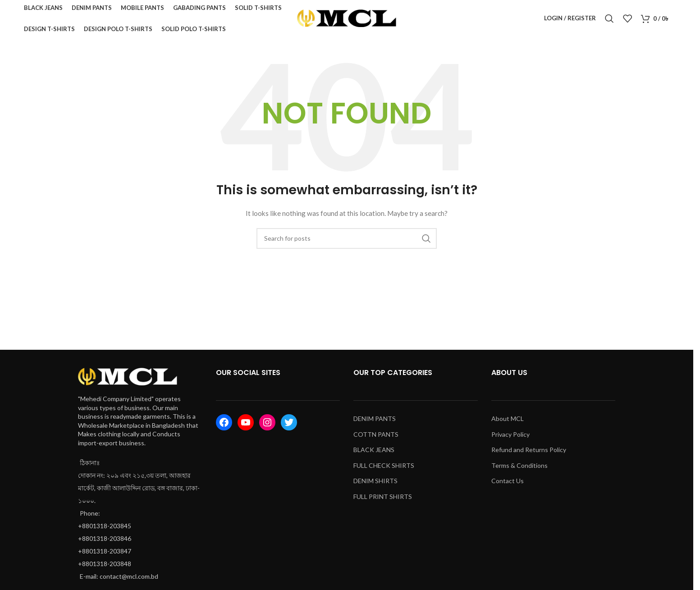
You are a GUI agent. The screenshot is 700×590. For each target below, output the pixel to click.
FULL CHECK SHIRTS (384, 469)
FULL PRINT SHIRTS (383, 501)
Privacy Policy (510, 438)
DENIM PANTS (375, 423)
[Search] (609, 20)
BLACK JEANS (374, 454)
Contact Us (508, 485)
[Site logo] (347, 20)
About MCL (508, 423)
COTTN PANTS (376, 438)
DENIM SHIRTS (375, 485)
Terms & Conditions (519, 469)
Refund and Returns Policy (529, 454)
